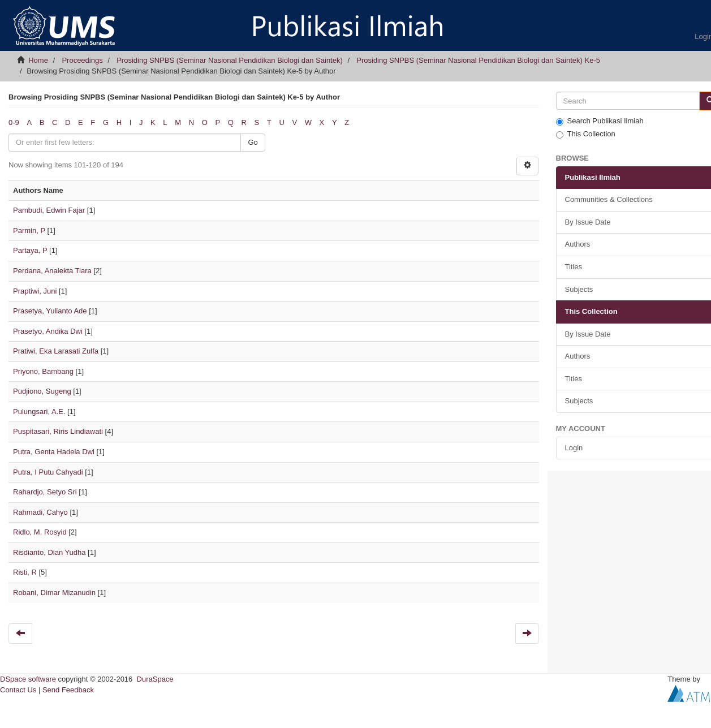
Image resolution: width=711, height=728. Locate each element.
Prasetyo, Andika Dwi (48, 331)
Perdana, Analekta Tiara (52, 271)
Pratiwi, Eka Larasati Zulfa (56, 351)
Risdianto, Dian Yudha (49, 552)
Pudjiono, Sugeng (42, 391)
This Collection (586, 134)
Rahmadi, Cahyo (40, 512)
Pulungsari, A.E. (39, 412)
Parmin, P (29, 231)
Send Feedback (68, 690)
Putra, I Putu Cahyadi (48, 472)
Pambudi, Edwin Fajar (49, 210)
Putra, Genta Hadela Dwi (54, 452)
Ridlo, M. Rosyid (40, 532)
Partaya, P (30, 250)
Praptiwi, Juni (35, 291)
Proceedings (82, 60)
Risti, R (25, 572)
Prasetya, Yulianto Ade (50, 311)
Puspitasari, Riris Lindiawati (58, 431)
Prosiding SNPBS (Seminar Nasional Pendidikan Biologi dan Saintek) (230, 60)
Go (253, 142)
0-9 (14, 122)
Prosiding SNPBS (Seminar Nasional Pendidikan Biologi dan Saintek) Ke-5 (478, 60)
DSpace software (28, 679)
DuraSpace (155, 679)
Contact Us (18, 690)
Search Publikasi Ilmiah (600, 121)
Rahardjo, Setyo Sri (45, 492)
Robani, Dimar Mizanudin (54, 593)
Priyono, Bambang (43, 371)
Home (38, 60)
